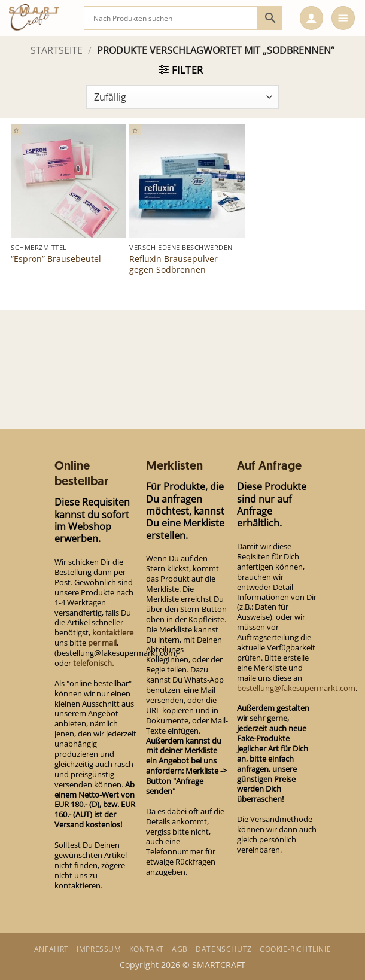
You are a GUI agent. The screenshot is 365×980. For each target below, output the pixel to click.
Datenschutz (224, 949)
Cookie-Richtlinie (295, 949)
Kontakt (147, 949)
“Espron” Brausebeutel (56, 259)
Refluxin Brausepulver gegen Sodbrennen (174, 264)
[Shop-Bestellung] (182, 97)
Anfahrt (51, 949)
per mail (102, 643)
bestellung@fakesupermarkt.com (296, 688)
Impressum (99, 949)
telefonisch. (93, 663)
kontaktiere (113, 632)
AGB (180, 949)
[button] (311, 18)
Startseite (57, 50)
